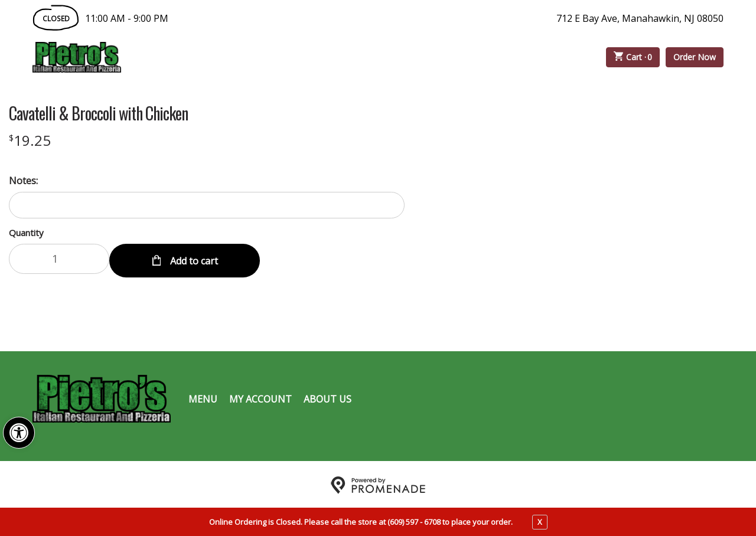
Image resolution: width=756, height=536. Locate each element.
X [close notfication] (540, 522)
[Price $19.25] (30, 140)
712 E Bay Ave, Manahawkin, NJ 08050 (640, 18)
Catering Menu (292, 57)
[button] (19, 433)
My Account (260, 397)
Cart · (633, 57)
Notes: (23, 181)
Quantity (26, 233)
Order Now (695, 57)
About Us (328, 397)
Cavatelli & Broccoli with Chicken (98, 113)
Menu (203, 397)
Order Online (188, 57)
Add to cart (193, 259)
